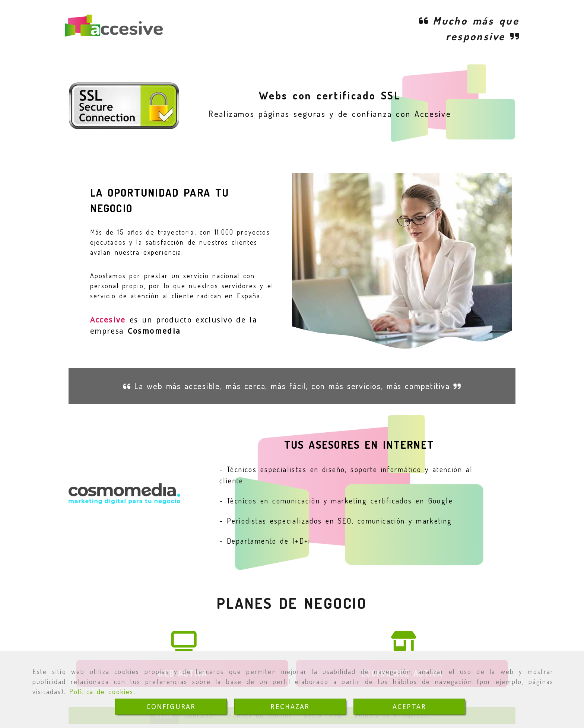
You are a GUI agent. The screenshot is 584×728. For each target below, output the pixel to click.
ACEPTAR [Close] (409, 707)
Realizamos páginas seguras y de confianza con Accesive (330, 114)
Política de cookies (101, 692)
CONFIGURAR (171, 707)
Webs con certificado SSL (330, 95)
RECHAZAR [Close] (290, 707)
